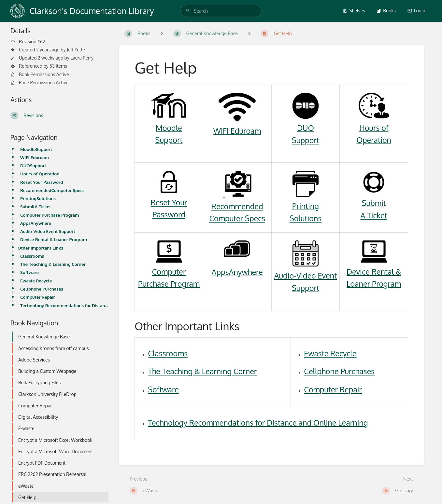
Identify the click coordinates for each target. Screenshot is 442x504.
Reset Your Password (42, 182)
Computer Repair (38, 297)
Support (169, 140)
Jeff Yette (76, 50)
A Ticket (374, 215)
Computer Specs (237, 218)
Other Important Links (40, 248)
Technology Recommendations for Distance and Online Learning (64, 305)
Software (29, 272)
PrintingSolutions (38, 198)
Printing (306, 206)
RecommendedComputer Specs (52, 190)
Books (386, 11)
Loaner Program (374, 284)
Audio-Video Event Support (48, 231)
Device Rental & (374, 272)
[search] (221, 11)
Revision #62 (28, 42)
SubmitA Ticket (36, 206)
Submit (374, 203)
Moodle (169, 128)
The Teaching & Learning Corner (53, 264)
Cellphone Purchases (42, 289)
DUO (306, 128)
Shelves (354, 11)
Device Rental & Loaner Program (54, 239)
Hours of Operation (40, 174)
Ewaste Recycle (36, 281)
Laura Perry (82, 58)
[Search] (188, 11)
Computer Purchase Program (50, 215)
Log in (417, 11)
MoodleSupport (36, 149)
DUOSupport (33, 165)
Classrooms (32, 256)
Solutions (306, 218)
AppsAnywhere (36, 223)
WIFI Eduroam (35, 157)
